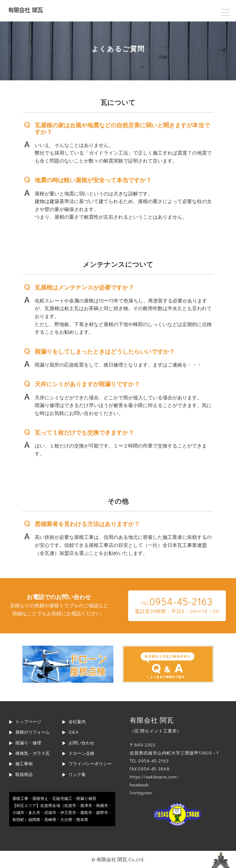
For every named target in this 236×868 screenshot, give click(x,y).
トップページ (28, 722)
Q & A (73, 732)
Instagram (141, 793)
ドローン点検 (81, 753)
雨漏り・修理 (28, 743)
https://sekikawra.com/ (154, 777)
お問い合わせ (81, 743)
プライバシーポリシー (90, 764)
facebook (139, 785)
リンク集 (77, 774)
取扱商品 (24, 774)
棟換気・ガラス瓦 (33, 753)
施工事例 (24, 764)
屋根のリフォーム (33, 732)
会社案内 (77, 722)
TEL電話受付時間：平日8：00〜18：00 (177, 605)
